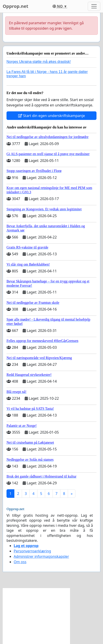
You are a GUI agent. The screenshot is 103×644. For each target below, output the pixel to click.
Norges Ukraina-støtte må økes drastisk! (39, 62)
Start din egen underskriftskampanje (52, 116)
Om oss (20, 562)
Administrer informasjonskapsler (41, 556)
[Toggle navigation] (94, 6)
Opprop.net (15, 6)
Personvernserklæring (32, 551)
